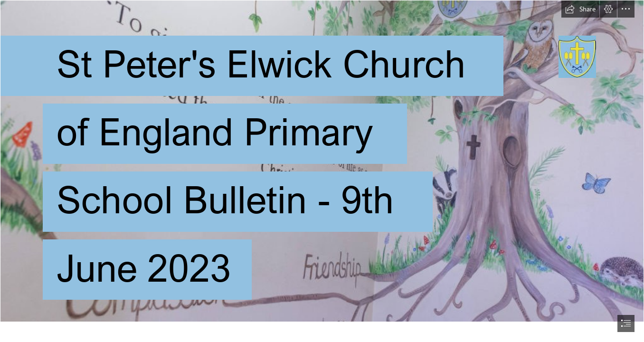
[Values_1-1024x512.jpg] (322, 161)
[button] (580, 9)
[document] (322, 171)
